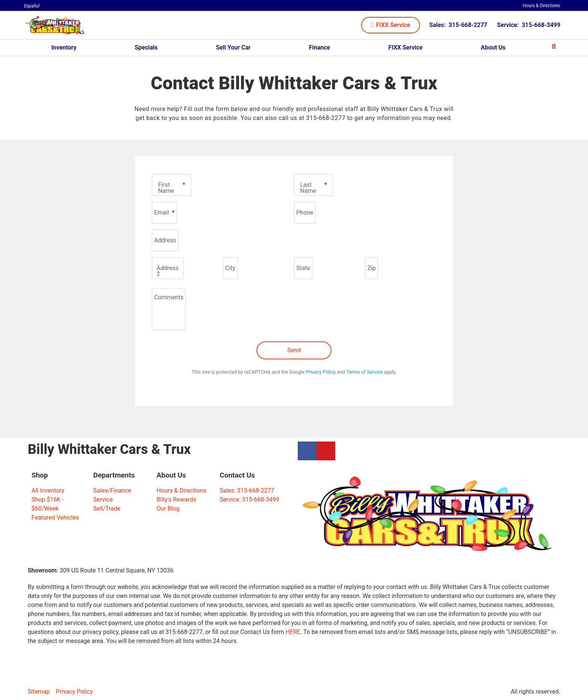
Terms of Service (364, 372)
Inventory (64, 47)
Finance (319, 47)
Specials (146, 47)
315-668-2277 (326, 118)
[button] (391, 25)
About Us (493, 47)
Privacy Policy (321, 372)
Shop (40, 475)
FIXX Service (406, 47)
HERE (293, 632)
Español (32, 6)
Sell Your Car (233, 47)
